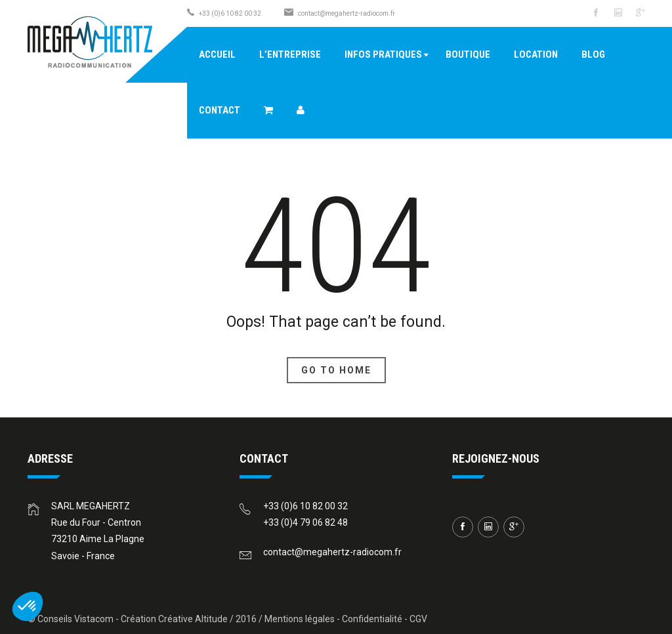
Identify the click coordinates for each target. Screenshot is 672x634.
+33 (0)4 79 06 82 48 (305, 522)
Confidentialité (372, 619)
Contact (220, 110)
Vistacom (94, 619)
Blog (593, 54)
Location (536, 54)
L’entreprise (290, 54)
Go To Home (336, 370)
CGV (418, 619)
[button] (28, 606)
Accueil (217, 54)
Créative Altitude (193, 619)
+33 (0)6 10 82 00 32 (305, 506)
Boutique (468, 54)
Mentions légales (300, 619)
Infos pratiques (383, 54)
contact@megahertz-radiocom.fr (346, 13)
